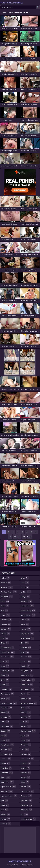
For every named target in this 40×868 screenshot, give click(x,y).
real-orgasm (28, 689)
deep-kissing (8, 647)
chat (5, 638)
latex (25, 578)
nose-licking (28, 638)
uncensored (28, 759)
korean (6, 819)
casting (6, 634)
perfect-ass (27, 685)
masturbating (28, 610)
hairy (5, 740)
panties (25, 666)
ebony (5, 675)
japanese (7, 791)
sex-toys (26, 717)
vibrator (26, 773)
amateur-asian (9, 592)
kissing (5, 814)
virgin (25, 782)
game (5, 722)
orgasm (26, 647)
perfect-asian (28, 680)
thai (25, 749)
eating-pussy (8, 671)
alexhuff (6, 583)
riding (25, 708)
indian (5, 763)
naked (25, 620)
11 (19, 536)
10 (15, 536)
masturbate (27, 606)
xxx (24, 814)
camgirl (6, 624)
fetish (5, 712)
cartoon (6, 629)
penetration (27, 675)
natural (26, 629)
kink (5, 800)
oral (25, 643)
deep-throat (8, 652)
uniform (26, 763)
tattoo (25, 740)
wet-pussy (27, 805)
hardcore (7, 754)
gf (4, 736)
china (5, 643)
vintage (26, 777)
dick (5, 661)
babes (5, 606)
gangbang (7, 726)
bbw (5, 610)
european (6, 689)
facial (5, 698)
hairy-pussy (8, 745)
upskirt (25, 768)
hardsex (6, 759)
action (5, 578)
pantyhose (27, 671)
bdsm (5, 615)
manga (25, 597)
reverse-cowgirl (29, 703)
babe (5, 601)
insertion (6, 768)
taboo (25, 736)
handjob (6, 749)
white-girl (26, 810)
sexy (25, 722)
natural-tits (27, 634)
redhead (26, 698)
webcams (26, 800)
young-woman (28, 819)
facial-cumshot (9, 703)
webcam (26, 796)
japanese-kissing (9, 796)
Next (29, 536)
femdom (7, 708)
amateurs (7, 597)
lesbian (26, 592)
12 (24, 536)
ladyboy (6, 824)
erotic (5, 680)
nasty (25, 624)
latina (25, 587)
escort (5, 685)
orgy (25, 652)
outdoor (26, 661)
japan (6, 777)
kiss (5, 810)
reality (26, 694)
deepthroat (7, 657)
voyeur (26, 787)
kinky (5, 805)
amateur (7, 587)
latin (25, 583)
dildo (5, 666)
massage (26, 601)
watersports (27, 791)
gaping (6, 731)
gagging (6, 717)
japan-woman (8, 787)
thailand (26, 754)
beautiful (6, 620)
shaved (26, 726)
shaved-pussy (28, 731)
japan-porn (7, 782)
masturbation (28, 615)
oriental (26, 657)
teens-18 (26, 745)
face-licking (7, 694)
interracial (7, 773)
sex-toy (26, 712)
